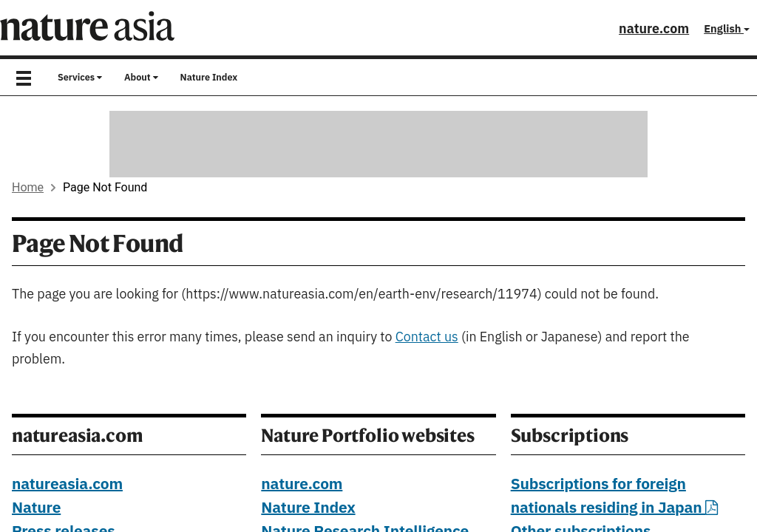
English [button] (727, 29)
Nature (36, 508)
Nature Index (209, 78)
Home (28, 187)
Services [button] (80, 78)
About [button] (141, 78)
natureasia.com (67, 485)
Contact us (427, 337)
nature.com (654, 29)
